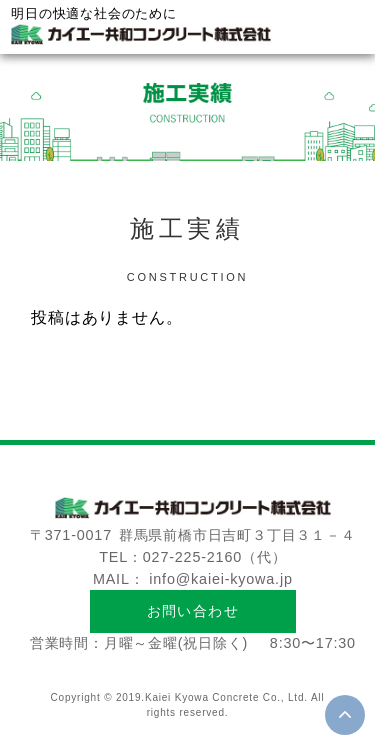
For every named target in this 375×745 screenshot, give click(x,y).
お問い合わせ (193, 611)
